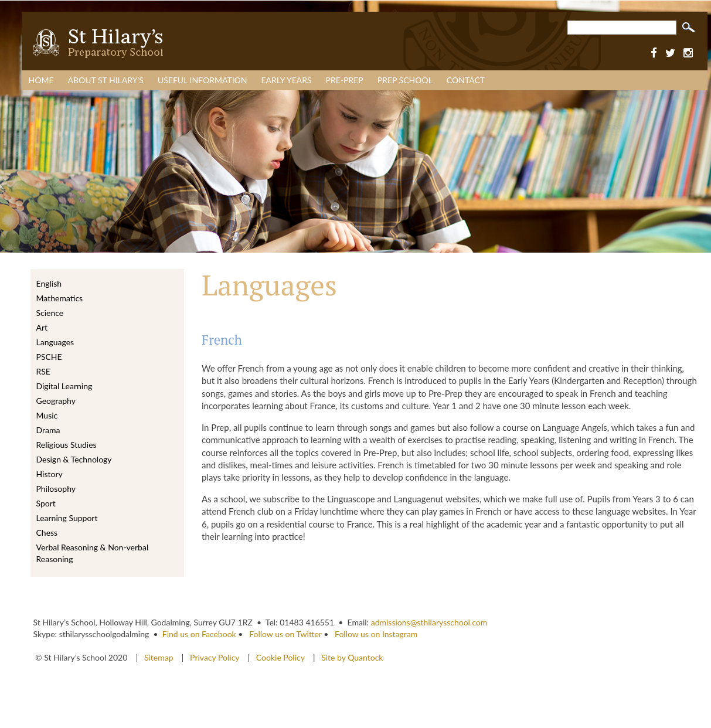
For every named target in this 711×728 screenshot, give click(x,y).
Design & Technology (74, 459)
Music (47, 415)
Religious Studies (67, 445)
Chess (47, 533)
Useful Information (203, 80)
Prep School (405, 80)
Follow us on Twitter (285, 634)
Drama (48, 430)
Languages (55, 342)
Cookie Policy (280, 657)
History (50, 474)
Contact (466, 80)
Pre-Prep (345, 80)
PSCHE (49, 357)
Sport (46, 503)
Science (50, 313)
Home (41, 80)
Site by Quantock (351, 657)
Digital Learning (64, 386)
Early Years (287, 80)
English (49, 283)
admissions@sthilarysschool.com (429, 622)
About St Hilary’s (105, 80)
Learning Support (67, 518)
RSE (43, 371)
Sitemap (160, 657)
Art (42, 327)
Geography (56, 401)
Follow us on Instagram (376, 634)
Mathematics (60, 298)
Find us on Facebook (199, 634)
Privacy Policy (215, 657)
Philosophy (56, 489)
